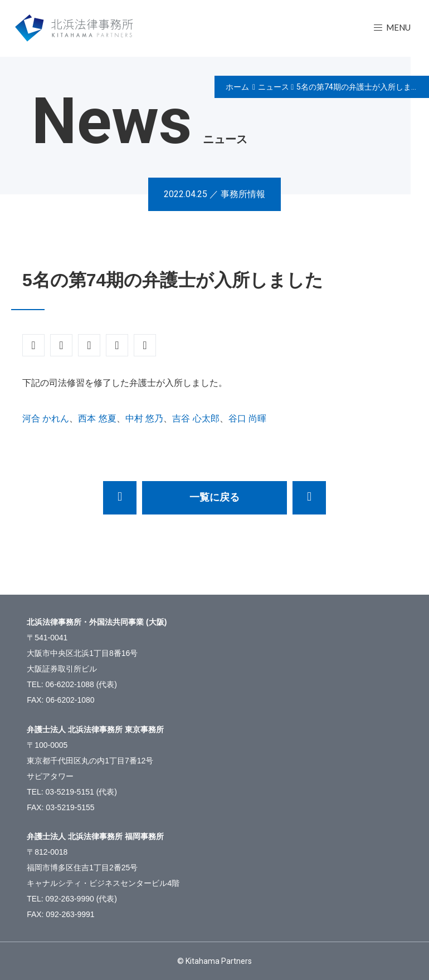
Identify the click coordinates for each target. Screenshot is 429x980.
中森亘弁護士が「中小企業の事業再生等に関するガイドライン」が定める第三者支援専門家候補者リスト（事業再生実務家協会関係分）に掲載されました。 (309, 498)
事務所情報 (243, 194)
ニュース (274, 87)
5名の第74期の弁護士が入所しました (362, 87)
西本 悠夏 (97, 418)
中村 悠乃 (144, 418)
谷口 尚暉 (247, 418)
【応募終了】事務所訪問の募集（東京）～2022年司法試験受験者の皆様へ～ (120, 498)
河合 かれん (46, 418)
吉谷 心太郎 (196, 418)
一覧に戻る (214, 497)
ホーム (237, 87)
